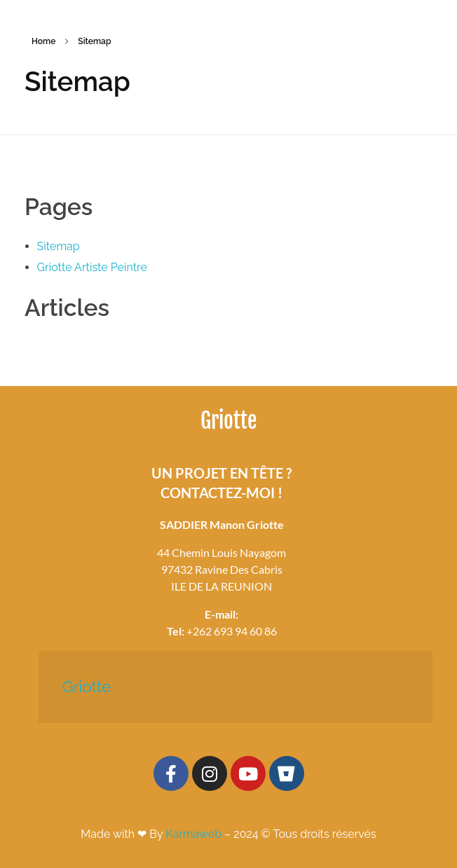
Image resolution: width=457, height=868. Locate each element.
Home (43, 41)
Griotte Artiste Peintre (92, 267)
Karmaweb (193, 834)
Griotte (87, 687)
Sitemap (59, 246)
